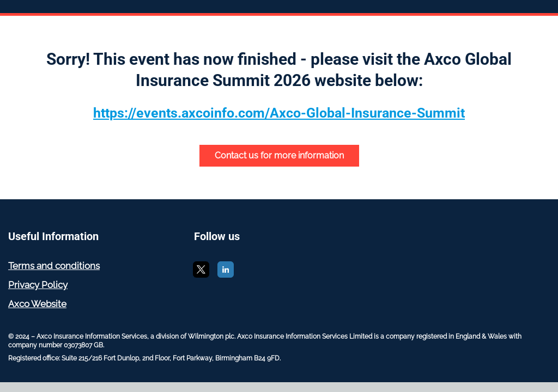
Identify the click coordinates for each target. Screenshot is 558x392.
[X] (201, 275)
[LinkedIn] (226, 275)
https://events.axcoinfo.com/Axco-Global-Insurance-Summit (279, 113)
